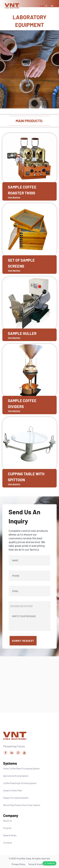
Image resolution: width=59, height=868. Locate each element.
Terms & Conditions (38, 864)
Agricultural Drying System (16, 776)
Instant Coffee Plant (13, 790)
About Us (8, 821)
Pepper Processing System (16, 798)
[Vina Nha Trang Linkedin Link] (12, 753)
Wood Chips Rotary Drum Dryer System (22, 805)
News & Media (10, 835)
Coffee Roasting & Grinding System (20, 783)
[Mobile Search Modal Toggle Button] (46, 6)
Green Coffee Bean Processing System (21, 769)
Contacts (8, 843)
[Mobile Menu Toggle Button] (52, 6)
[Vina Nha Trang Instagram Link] (18, 753)
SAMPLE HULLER (22, 333)
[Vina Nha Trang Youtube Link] (24, 753)
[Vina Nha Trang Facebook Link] (6, 753)
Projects (7, 828)
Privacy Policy (18, 864)
